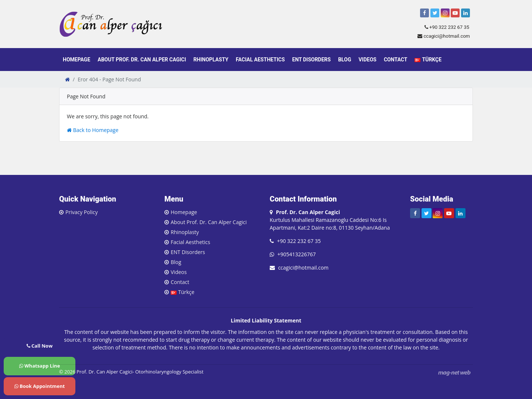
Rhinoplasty (211, 60)
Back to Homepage (93, 130)
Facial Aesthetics (260, 60)
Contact (395, 60)
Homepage (76, 60)
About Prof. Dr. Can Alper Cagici (142, 60)
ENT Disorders (311, 60)
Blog (345, 60)
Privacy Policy (81, 212)
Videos (367, 60)
